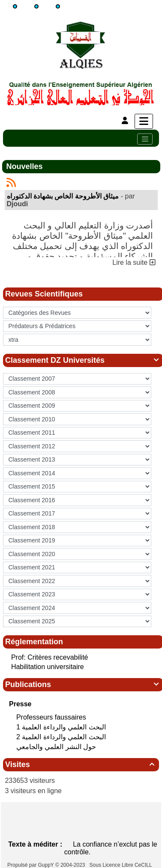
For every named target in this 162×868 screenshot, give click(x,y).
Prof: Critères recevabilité (50, 657)
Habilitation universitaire (48, 667)
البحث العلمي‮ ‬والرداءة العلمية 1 (62, 727)
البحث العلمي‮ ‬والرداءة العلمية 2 (62, 737)
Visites (81, 764)
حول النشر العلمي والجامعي (57, 747)
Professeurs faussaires (52, 717)
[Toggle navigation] (145, 139)
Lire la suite (134, 262)
